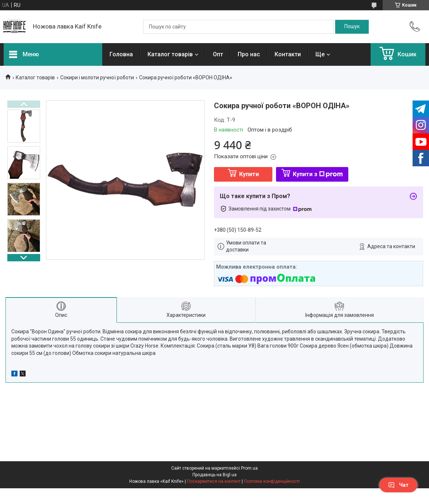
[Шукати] (352, 27)
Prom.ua (249, 468)
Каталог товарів (170, 54)
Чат (398, 485)
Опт (218, 54)
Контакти (288, 54)
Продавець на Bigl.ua (214, 475)
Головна (121, 54)
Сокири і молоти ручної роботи (97, 77)
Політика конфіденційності (272, 481)
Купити (249, 174)
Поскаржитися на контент (214, 481)
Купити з (318, 174)
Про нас (249, 54)
